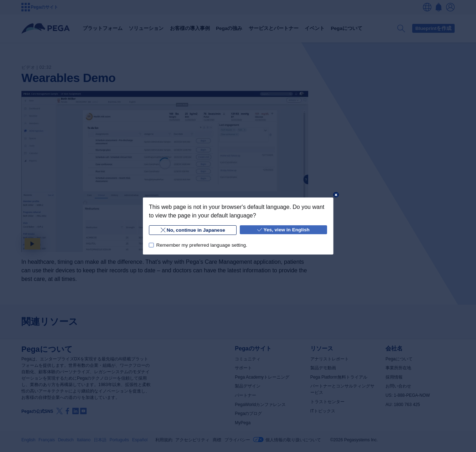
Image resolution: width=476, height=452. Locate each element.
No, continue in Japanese (193, 230)
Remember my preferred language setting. (201, 245)
